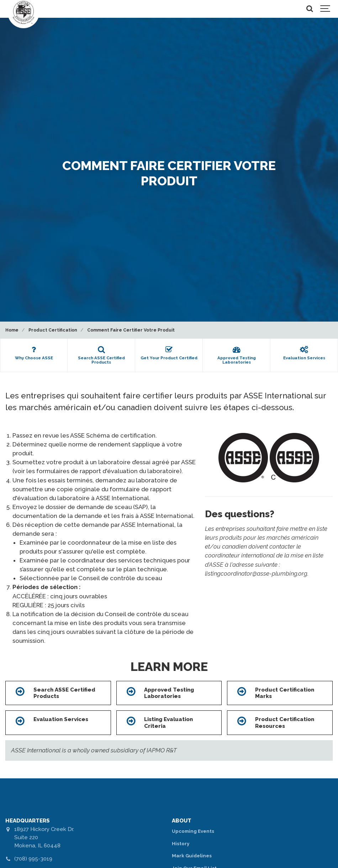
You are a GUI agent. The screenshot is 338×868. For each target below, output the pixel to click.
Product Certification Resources (285, 723)
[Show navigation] (326, 9)
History (181, 844)
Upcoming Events (193, 831)
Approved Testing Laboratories (169, 693)
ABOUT (182, 821)
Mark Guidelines (192, 856)
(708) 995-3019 (33, 859)
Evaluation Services (61, 719)
